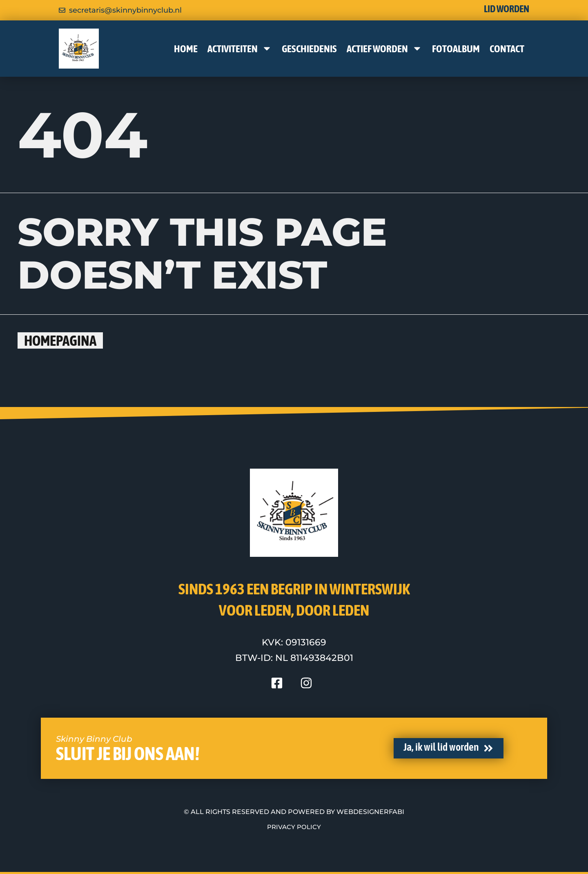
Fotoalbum (456, 49)
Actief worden (384, 48)
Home (186, 49)
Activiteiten (240, 48)
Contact (507, 49)
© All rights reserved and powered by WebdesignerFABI (294, 812)
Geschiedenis (309, 49)
